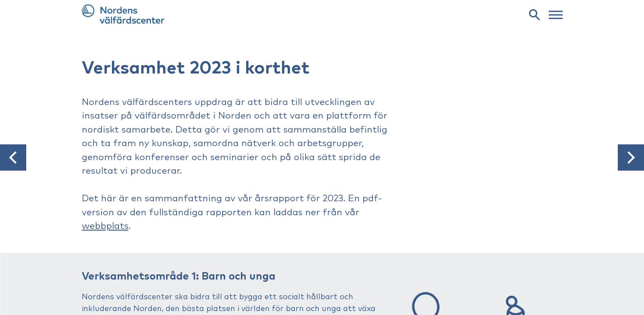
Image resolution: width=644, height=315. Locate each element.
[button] (13, 157)
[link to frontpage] (322, 14)
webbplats (105, 226)
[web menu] (556, 14)
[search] (534, 14)
